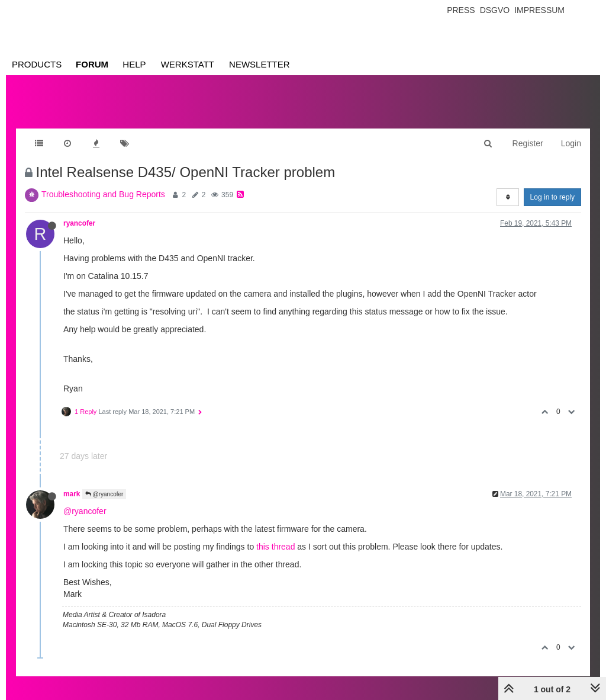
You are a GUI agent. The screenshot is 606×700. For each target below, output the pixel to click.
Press (461, 10)
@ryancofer (104, 494)
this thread (275, 547)
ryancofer (79, 223)
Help (134, 64)
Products (37, 64)
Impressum (539, 10)
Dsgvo (495, 10)
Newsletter (260, 64)
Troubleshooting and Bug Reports (103, 194)
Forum (92, 64)
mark (72, 494)
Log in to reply (552, 197)
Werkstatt (188, 64)
